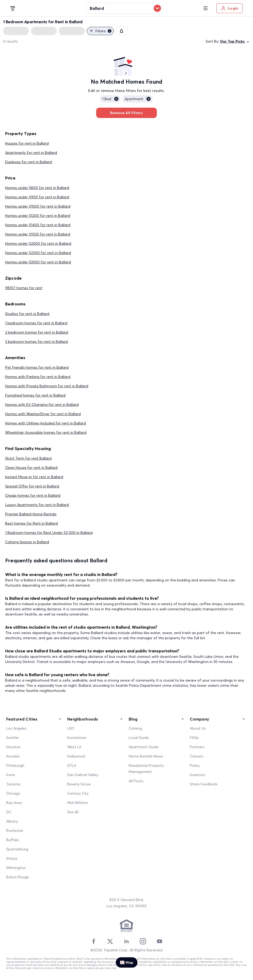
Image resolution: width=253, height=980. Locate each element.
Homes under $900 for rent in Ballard (37, 197)
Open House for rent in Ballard (31, 468)
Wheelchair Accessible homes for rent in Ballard (46, 432)
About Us (198, 728)
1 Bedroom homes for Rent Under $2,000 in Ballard (49, 533)
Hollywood (76, 756)
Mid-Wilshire (78, 803)
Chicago (13, 793)
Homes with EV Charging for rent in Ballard (42, 405)
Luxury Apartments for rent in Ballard (37, 505)
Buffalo (13, 840)
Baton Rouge (18, 877)
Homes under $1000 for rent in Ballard (38, 206)
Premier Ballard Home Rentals (31, 514)
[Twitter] (110, 941)
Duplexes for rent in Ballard (28, 162)
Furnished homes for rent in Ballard (35, 395)
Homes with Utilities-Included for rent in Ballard (46, 423)
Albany (12, 821)
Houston (13, 747)
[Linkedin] (126, 941)
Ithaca (12, 858)
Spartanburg (17, 849)
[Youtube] (159, 941)
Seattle (12, 738)
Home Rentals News (146, 756)
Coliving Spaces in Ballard (27, 542)
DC (9, 812)
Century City (78, 793)
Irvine (11, 775)
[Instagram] (143, 941)
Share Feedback (204, 784)
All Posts (136, 781)
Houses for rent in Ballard (27, 143)
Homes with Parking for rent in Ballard (38, 377)
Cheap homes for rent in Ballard (33, 495)
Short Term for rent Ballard (28, 458)
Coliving (135, 728)
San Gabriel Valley (83, 775)
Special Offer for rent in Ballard (32, 486)
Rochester (15, 831)
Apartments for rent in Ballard (31, 153)
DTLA (72, 765)
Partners (197, 747)
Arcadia (13, 756)
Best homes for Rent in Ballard (31, 523)
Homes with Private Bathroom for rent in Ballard (47, 386)
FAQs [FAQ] (194, 738)
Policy (195, 765)
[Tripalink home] (13, 8)
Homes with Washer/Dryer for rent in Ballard (43, 414)
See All (73, 812)
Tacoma (13, 784)
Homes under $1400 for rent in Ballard (38, 225)
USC (71, 728)
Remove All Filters (126, 113)
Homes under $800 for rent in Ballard (37, 188)
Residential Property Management (146, 769)
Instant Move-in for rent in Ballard (34, 477)
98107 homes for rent (24, 288)
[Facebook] (94, 941)
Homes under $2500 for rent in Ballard (38, 253)
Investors (198, 775)
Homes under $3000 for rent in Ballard (38, 262)
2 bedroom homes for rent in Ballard (37, 332)
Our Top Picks (235, 41)
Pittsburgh (15, 765)
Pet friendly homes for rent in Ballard (37, 367)
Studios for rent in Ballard (27, 314)
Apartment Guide (144, 747)
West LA (74, 747)
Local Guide (139, 738)
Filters (100, 31)
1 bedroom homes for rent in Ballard (36, 323)
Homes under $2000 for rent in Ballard (38, 243)
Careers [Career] (197, 756)
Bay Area (14, 803)
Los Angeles (16, 728)
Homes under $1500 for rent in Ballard (38, 234)
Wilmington (16, 868)
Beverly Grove (79, 784)
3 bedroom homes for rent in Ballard (36, 342)
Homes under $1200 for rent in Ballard (38, 216)
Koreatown (77, 738)
